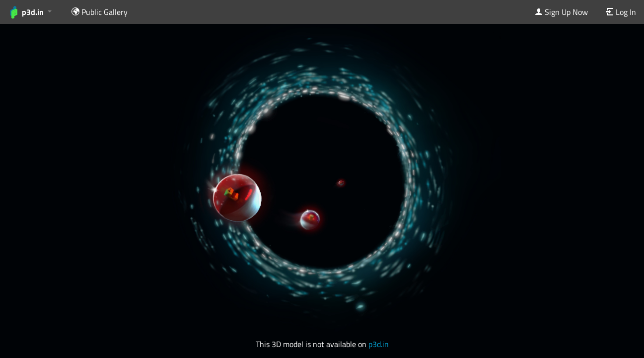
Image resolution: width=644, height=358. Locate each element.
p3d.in (379, 344)
